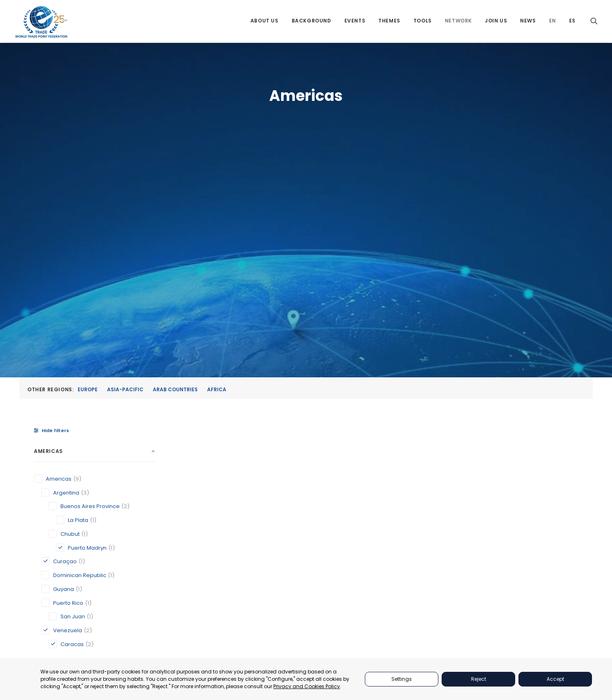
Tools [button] (423, 21)
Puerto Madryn (414, 430)
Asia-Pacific (125, 171)
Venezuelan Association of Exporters (514, 422)
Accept (555, 679)
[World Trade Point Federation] (41, 22)
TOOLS (425, 549)
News (528, 21)
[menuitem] (265, 21)
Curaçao (302, 422)
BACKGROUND (435, 559)
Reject (479, 679)
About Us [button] (265, 21)
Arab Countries (175, 171)
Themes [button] (389, 21)
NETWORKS (431, 570)
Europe (88, 171)
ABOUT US (429, 508)
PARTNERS (430, 518)
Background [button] (312, 21)
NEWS (424, 590)
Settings (402, 679)
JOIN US (427, 580)
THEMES (427, 538)
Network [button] (458, 21)
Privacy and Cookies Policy (307, 686)
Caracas (202, 422)
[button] (594, 21)
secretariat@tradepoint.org (546, 596)
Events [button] (355, 21)
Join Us (496, 21)
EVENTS (426, 528)
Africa (217, 171)
